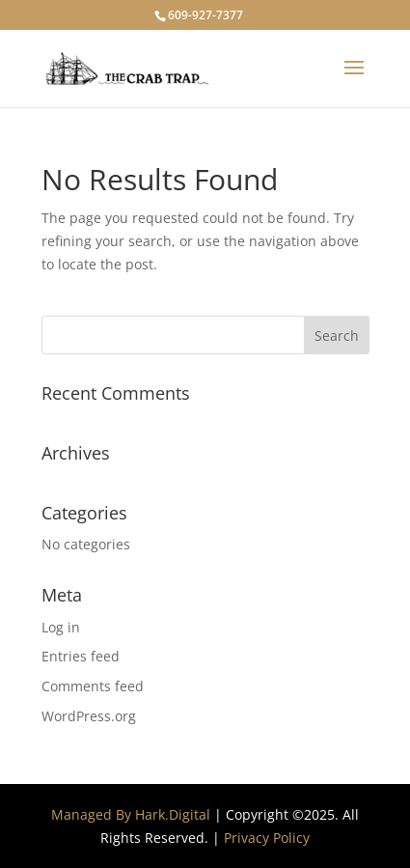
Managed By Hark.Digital (131, 814)
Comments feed (93, 686)
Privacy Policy (267, 838)
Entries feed (81, 656)
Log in (61, 627)
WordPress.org (89, 716)
